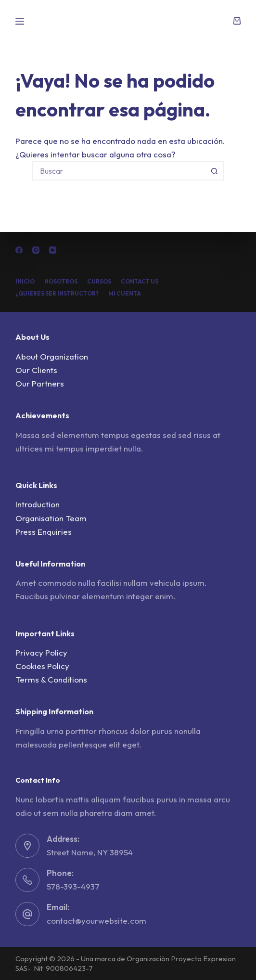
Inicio (25, 281)
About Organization (52, 356)
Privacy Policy (41, 652)
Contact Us (140, 281)
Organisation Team (51, 518)
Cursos (99, 281)
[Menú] (20, 21)
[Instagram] (36, 250)
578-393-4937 (73, 886)
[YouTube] (53, 250)
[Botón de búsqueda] (215, 171)
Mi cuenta (125, 293)
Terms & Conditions (51, 679)
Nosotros (61, 281)
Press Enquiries (44, 532)
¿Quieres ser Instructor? (57, 293)
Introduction (38, 504)
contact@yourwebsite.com (96, 921)
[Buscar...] (118, 171)
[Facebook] (19, 250)
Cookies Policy (42, 666)
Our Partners (40, 383)
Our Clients (36, 370)
